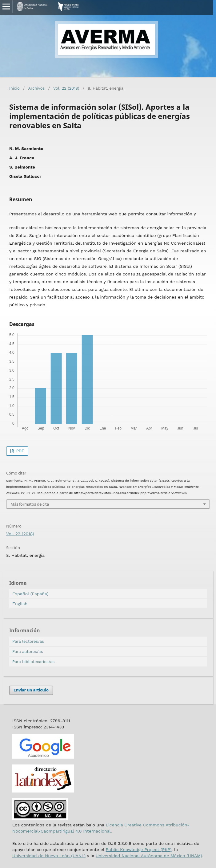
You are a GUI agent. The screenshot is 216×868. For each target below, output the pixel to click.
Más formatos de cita (30, 504)
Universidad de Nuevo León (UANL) (49, 856)
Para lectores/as (28, 641)
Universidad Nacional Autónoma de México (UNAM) (149, 856)
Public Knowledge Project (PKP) (138, 850)
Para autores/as (28, 652)
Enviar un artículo (31, 690)
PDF (19, 451)
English (20, 604)
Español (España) (30, 594)
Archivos (36, 88)
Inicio (14, 88)
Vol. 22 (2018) (66, 88)
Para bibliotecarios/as (33, 662)
